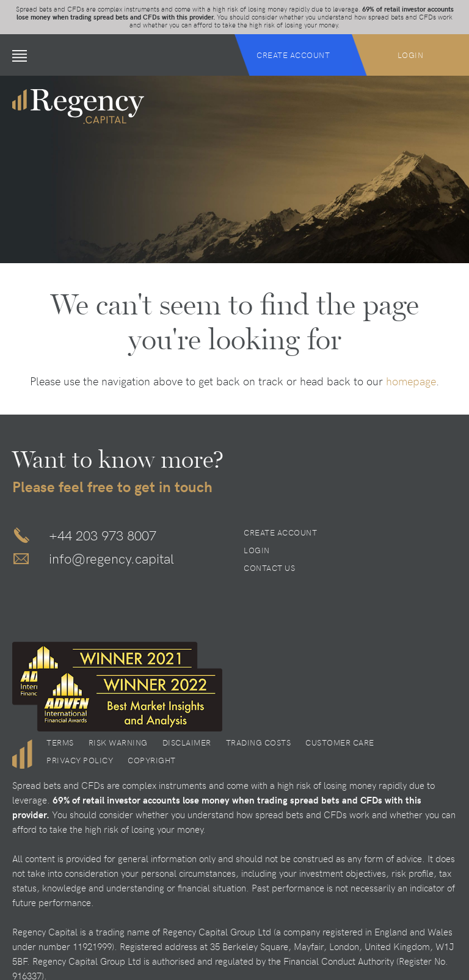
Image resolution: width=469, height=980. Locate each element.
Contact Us (269, 568)
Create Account (293, 55)
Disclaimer (187, 742)
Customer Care (340, 742)
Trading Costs (259, 742)
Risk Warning (118, 742)
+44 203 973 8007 (103, 535)
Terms (60, 742)
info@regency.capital (111, 558)
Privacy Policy (80, 760)
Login (411, 55)
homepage (411, 381)
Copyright (152, 760)
